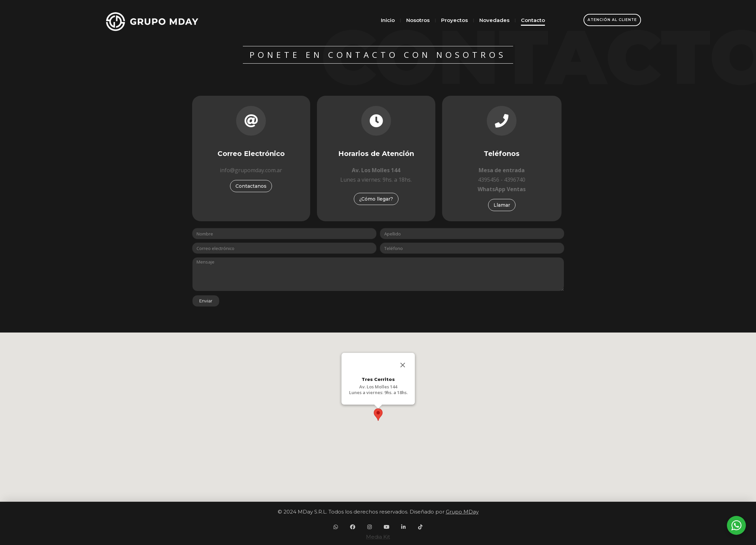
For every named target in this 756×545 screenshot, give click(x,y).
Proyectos (454, 20)
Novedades (494, 20)
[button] (378, 415)
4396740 (515, 180)
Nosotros (418, 20)
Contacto (533, 20)
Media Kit (378, 537)
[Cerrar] (403, 365)
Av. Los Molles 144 (378, 387)
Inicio (388, 20)
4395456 (489, 180)
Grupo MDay (462, 512)
